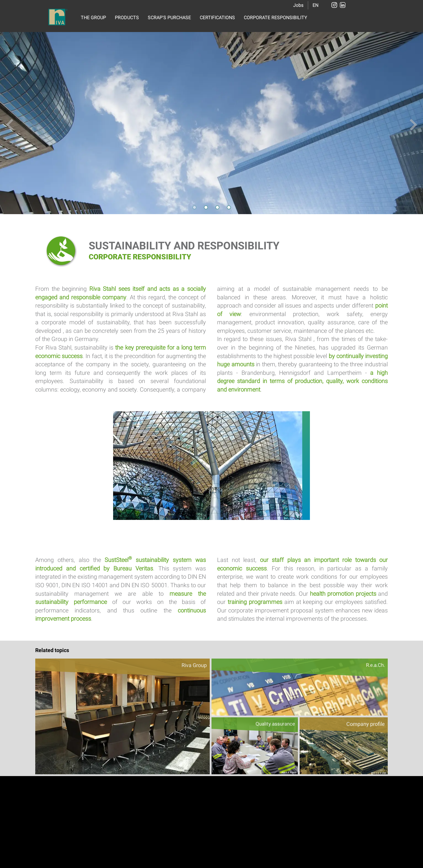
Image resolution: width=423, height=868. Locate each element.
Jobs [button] (298, 5)
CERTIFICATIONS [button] (217, 17)
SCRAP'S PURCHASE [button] (169, 17)
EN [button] (315, 5)
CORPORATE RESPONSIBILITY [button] (276, 17)
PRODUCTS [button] (127, 17)
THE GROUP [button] (93, 17)
